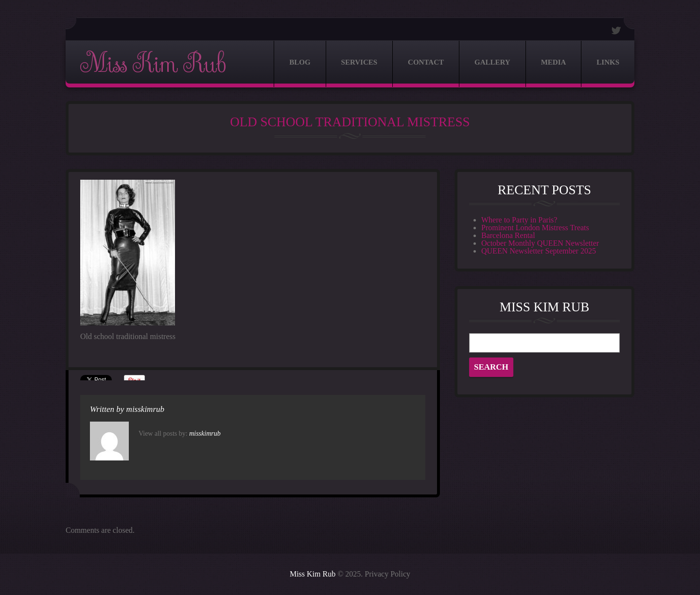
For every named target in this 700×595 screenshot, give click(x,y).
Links (608, 62)
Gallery (492, 62)
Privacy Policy (387, 574)
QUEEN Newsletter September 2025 (539, 251)
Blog (300, 62)
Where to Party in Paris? (519, 220)
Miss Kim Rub (153, 64)
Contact (426, 62)
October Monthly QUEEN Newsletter (540, 243)
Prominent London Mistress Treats (535, 228)
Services (359, 62)
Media (554, 62)
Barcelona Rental (508, 235)
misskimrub (145, 409)
